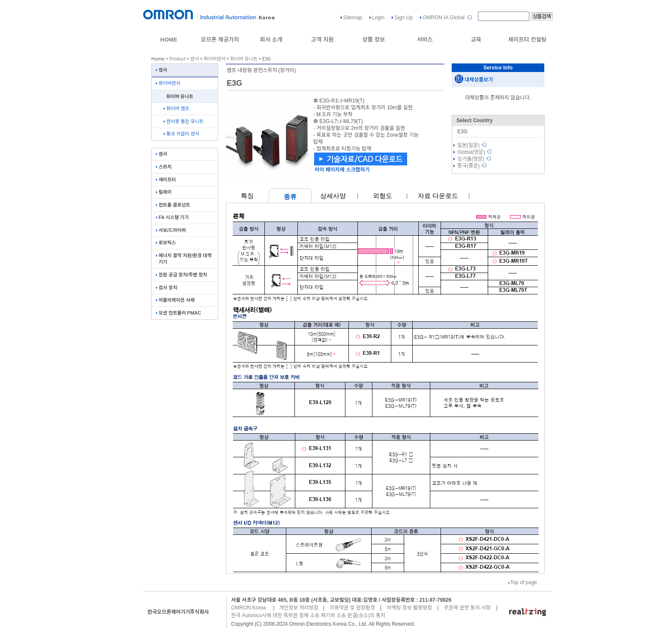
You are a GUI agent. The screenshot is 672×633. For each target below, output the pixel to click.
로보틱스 (166, 243)
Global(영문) (474, 152)
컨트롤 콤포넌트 (173, 205)
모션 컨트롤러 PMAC (178, 313)
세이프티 (166, 180)
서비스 (425, 40)
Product (177, 59)
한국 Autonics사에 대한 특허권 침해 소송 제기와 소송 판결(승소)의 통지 (308, 615)
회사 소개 (271, 40)
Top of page (522, 582)
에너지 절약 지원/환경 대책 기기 (184, 259)
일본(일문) (472, 145)
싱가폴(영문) (474, 159)
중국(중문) (472, 166)
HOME (169, 40)
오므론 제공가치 (220, 40)
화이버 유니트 (244, 59)
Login (378, 18)
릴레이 (164, 192)
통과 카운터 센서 (181, 134)
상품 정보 (373, 40)
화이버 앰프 (177, 108)
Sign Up (403, 18)
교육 (476, 40)
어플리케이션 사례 (175, 300)
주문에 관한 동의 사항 (467, 608)
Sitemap (353, 18)
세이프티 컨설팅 (527, 40)
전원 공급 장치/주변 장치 (181, 275)
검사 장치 (167, 288)
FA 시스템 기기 (172, 217)
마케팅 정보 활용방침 (409, 608)
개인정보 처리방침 (299, 608)
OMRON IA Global (444, 18)
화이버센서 (214, 59)
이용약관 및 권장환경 (352, 608)
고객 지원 (322, 40)
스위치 (164, 167)
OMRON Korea (248, 608)
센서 (195, 59)
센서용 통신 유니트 (184, 121)
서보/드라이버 (171, 230)
